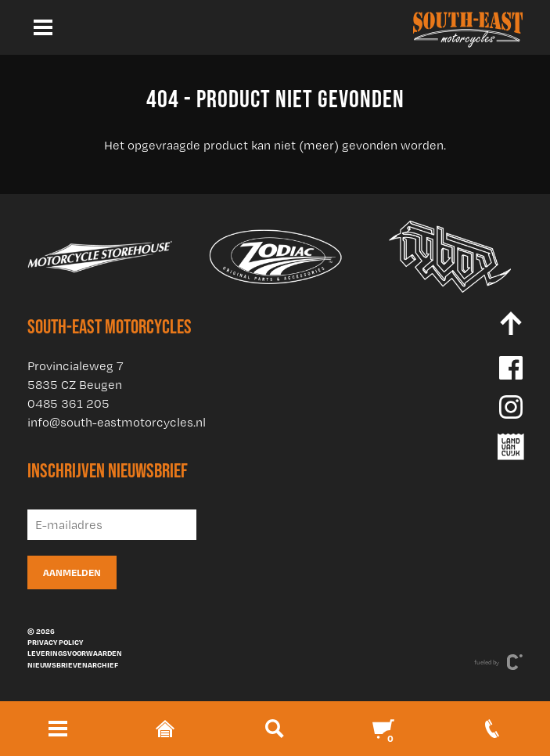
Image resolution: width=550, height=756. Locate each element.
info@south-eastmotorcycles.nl (117, 422)
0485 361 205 (68, 403)
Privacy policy (55, 642)
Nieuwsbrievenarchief (73, 664)
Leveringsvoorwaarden (75, 653)
